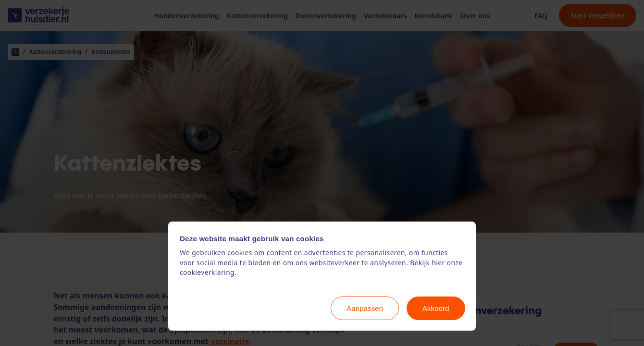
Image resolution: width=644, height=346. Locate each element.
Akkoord (436, 308)
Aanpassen (365, 308)
